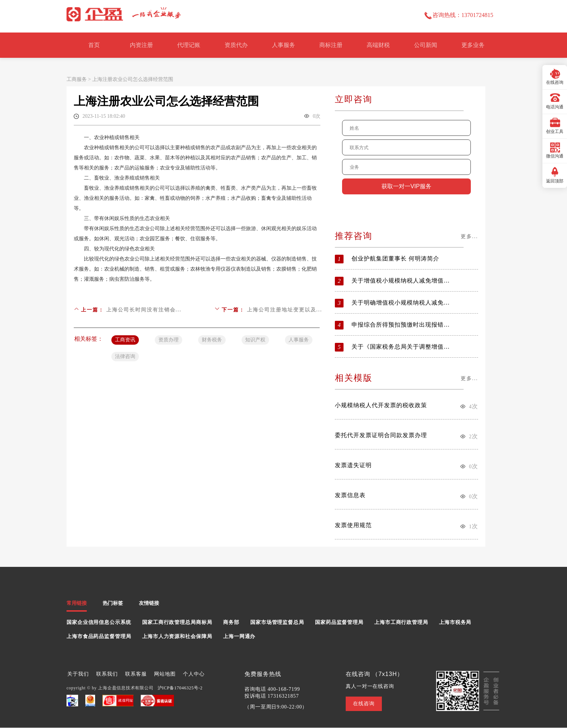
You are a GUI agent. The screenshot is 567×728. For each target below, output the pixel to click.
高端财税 (378, 45)
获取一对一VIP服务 (406, 186)
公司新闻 (426, 45)
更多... (470, 236)
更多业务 (473, 45)
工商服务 (77, 79)
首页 (94, 45)
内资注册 (141, 45)
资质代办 (236, 45)
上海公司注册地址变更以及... (285, 310)
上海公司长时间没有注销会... (144, 310)
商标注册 (331, 45)
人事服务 (283, 45)
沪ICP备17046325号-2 (180, 688)
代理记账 (189, 45)
